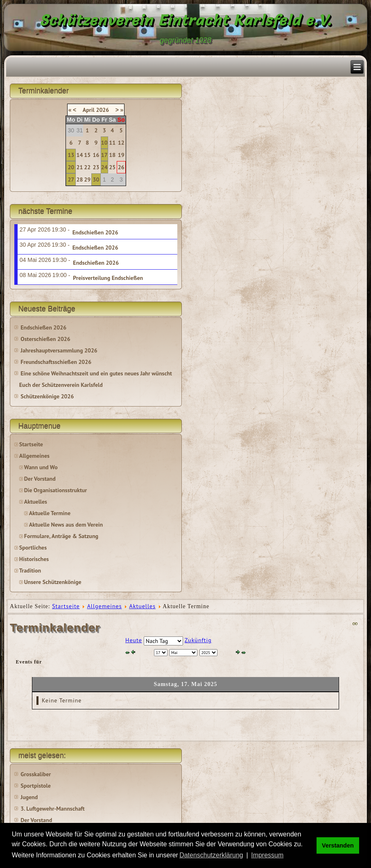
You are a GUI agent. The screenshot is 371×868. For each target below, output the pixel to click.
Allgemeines (34, 456)
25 (112, 167)
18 (112, 155)
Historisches (34, 559)
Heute (134, 640)
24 (104, 167)
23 (96, 167)
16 (96, 155)
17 (104, 155)
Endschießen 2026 (95, 232)
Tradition (30, 570)
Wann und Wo (41, 467)
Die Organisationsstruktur (55, 490)
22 (87, 167)
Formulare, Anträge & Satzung (61, 536)
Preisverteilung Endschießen (108, 278)
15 (87, 155)
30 (96, 180)
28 (80, 180)
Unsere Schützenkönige (53, 582)
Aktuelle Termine (50, 513)
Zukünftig (198, 640)
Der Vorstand (40, 479)
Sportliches (33, 548)
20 (71, 167)
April (89, 110)
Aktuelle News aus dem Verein (66, 525)
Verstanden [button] (338, 845)
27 (71, 180)
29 (87, 180)
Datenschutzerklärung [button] (211, 855)
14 (80, 155)
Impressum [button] (267, 855)
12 (121, 143)
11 (112, 143)
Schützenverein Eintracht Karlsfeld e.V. (186, 20)
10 (104, 143)
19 (121, 155)
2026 (102, 110)
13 (71, 155)
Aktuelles (36, 502)
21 (80, 167)
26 (121, 167)
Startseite (31, 444)
